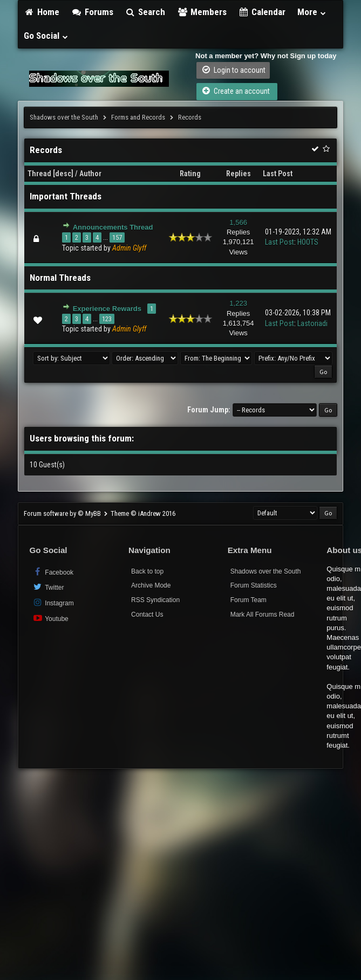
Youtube (50, 618)
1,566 (238, 222)
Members (202, 12)
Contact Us (147, 615)
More (312, 12)
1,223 (238, 303)
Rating (190, 174)
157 (117, 237)
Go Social (46, 36)
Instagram (53, 602)
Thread (39, 174)
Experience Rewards (107, 309)
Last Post (278, 174)
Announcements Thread (113, 227)
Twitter (48, 587)
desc (63, 174)
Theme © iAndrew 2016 (143, 513)
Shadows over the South (64, 117)
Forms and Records (138, 117)
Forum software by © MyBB (63, 513)
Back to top (147, 571)
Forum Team (248, 600)
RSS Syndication (155, 600)
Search (145, 12)
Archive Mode (151, 585)
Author (90, 174)
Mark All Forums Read (263, 615)
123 (107, 319)
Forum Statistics (254, 585)
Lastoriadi (312, 323)
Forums (92, 12)
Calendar (262, 12)
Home (42, 12)
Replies (239, 174)
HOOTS (308, 242)
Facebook (53, 572)
